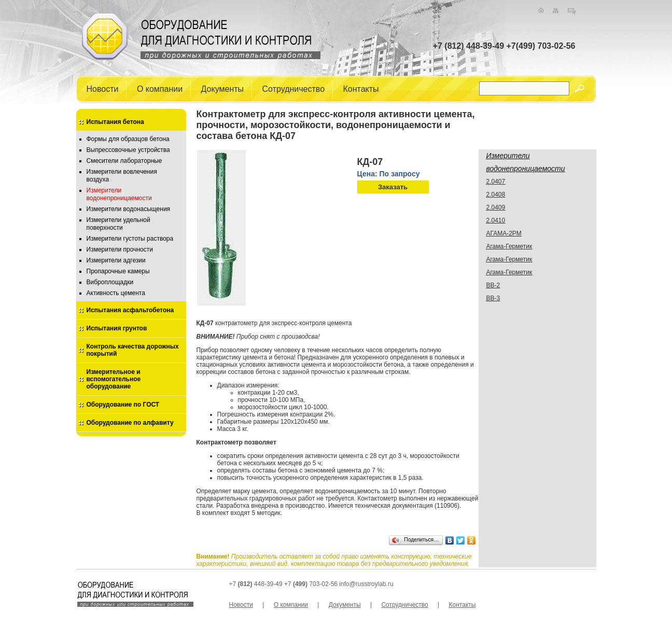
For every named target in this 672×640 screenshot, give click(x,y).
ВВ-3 (493, 298)
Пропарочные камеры (118, 271)
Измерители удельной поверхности (118, 224)
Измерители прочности (120, 249)
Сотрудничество (294, 88)
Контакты (361, 88)
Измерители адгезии (116, 260)
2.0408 (496, 194)
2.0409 (496, 207)
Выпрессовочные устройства (128, 150)
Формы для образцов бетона (128, 139)
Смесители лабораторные (124, 161)
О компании (160, 88)
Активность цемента (116, 293)
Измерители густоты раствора (130, 239)
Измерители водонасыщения (129, 209)
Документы (222, 88)
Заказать (393, 187)
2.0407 (496, 182)
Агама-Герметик (509, 246)
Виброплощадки (110, 282)
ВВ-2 (493, 285)
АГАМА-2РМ (504, 233)
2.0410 (496, 220)
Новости (103, 88)
